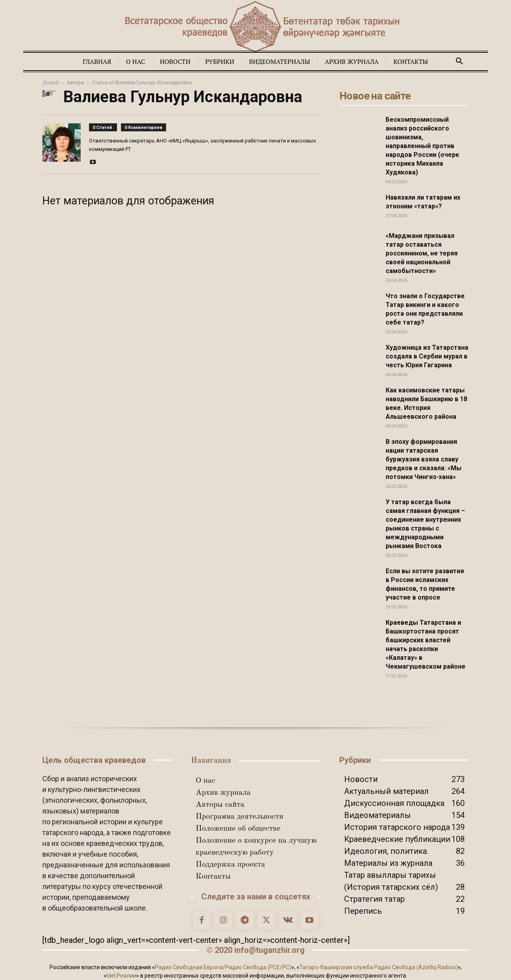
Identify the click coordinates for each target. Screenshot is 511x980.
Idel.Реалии (121, 976)
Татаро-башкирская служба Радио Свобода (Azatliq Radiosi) (379, 967)
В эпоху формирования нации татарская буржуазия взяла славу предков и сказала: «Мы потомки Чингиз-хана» (424, 459)
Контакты (411, 61)
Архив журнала (352, 61)
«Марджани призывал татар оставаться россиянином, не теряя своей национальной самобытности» (422, 253)
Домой (51, 82)
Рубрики (220, 61)
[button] (459, 61)
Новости (175, 61)
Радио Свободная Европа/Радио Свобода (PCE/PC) (223, 967)
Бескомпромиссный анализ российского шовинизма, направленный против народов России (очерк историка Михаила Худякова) (422, 146)
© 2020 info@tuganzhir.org (255, 950)
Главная (97, 61)
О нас (136, 61)
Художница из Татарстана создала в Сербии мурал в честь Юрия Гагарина (427, 356)
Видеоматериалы (280, 61)
